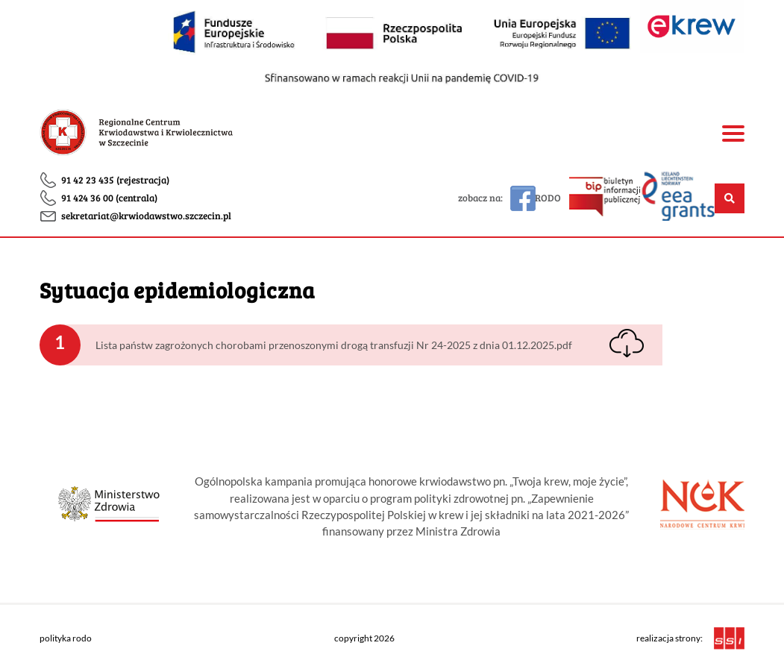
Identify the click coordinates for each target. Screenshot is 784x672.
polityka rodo (66, 638)
